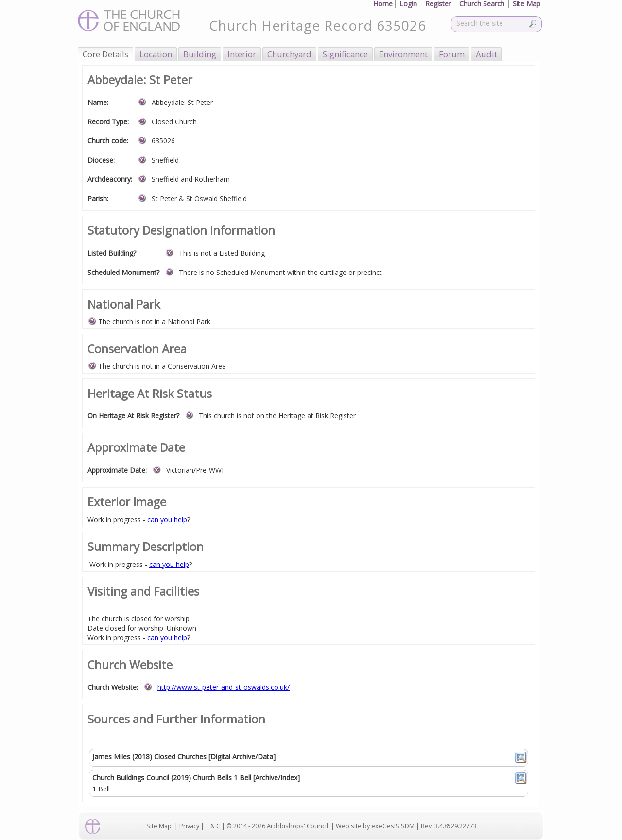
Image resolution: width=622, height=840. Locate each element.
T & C (213, 826)
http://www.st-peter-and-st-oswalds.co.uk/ (224, 687)
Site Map (159, 826)
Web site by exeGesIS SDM (375, 826)
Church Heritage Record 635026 (318, 25)
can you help (167, 520)
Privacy (189, 826)
